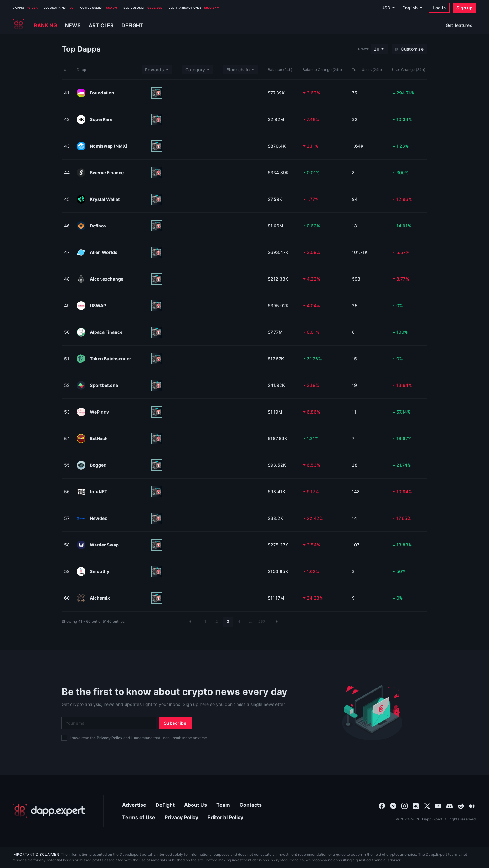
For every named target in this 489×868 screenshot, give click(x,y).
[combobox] (382, 805)
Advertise (134, 805)
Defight (132, 25)
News (73, 25)
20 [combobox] (377, 49)
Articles (101, 25)
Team (223, 805)
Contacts (251, 805)
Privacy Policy (110, 738)
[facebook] (382, 805)
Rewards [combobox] (154, 70)
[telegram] (393, 805)
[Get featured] (459, 25)
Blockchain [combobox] (238, 70)
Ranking (45, 25)
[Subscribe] (175, 723)
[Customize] (410, 49)
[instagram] (404, 805)
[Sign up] (465, 8)
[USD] (388, 8)
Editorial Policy (225, 817)
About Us (196, 805)
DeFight (165, 805)
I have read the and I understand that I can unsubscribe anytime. (139, 738)
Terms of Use (139, 817)
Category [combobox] (195, 70)
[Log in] (439, 8)
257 (262, 621)
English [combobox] (410, 8)
